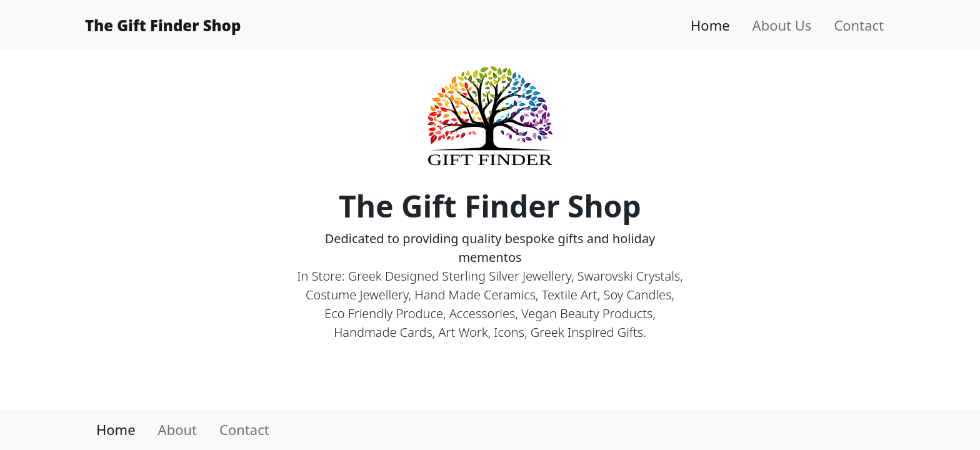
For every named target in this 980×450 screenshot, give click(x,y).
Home (710, 25)
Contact (859, 25)
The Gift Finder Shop (163, 25)
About (177, 429)
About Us (782, 25)
